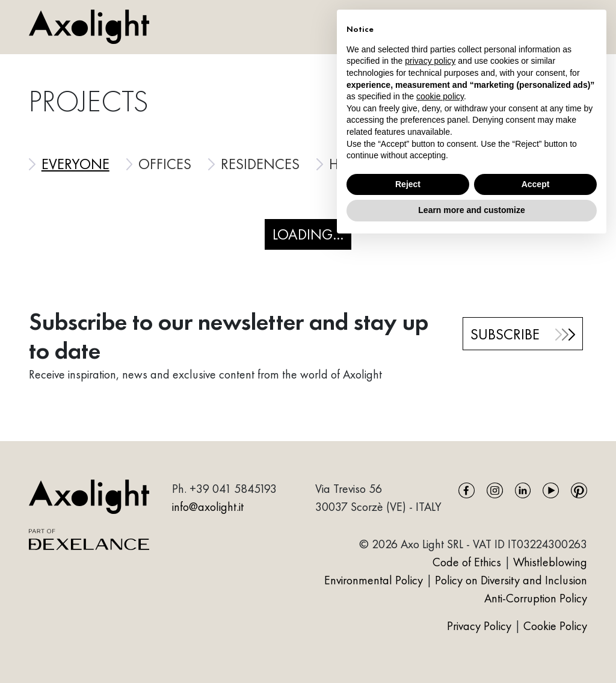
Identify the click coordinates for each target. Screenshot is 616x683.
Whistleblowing (550, 562)
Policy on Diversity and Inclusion (511, 580)
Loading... (308, 234)
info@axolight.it (208, 507)
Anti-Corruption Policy (536, 598)
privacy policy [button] (430, 61)
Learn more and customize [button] (471, 210)
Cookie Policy (555, 626)
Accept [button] (536, 184)
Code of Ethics (467, 562)
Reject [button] (408, 184)
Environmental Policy (374, 580)
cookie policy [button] (440, 96)
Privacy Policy (481, 626)
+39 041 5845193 (233, 489)
